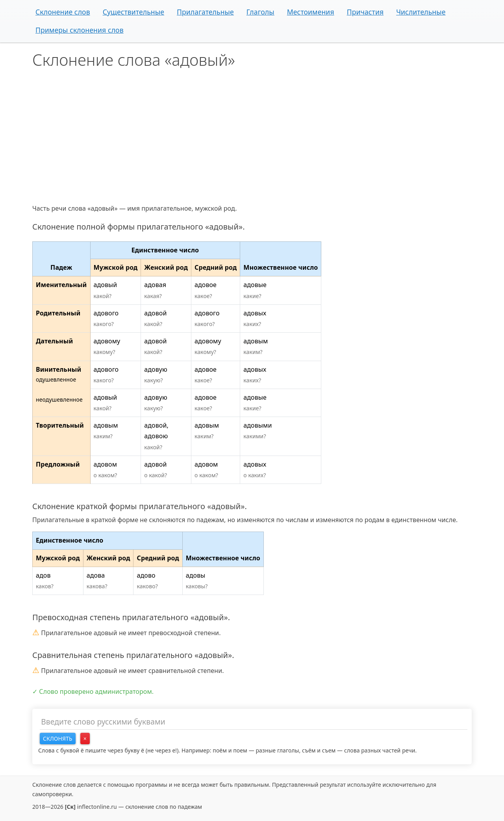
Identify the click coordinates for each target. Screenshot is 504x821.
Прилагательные (205, 12)
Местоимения (311, 12)
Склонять (58, 739)
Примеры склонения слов (80, 30)
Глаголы (260, 12)
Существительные (133, 12)
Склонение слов (63, 12)
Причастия (365, 12)
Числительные (421, 12)
